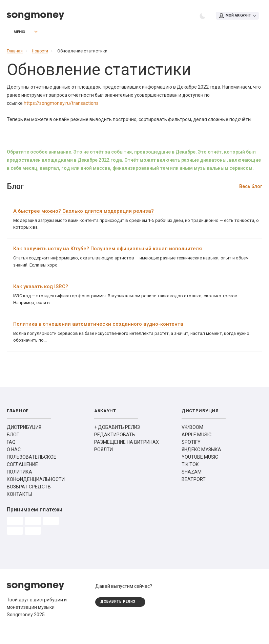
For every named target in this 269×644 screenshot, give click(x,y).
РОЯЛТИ (104, 461)
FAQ (11, 454)
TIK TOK (190, 476)
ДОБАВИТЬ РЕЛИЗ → (122, 614)
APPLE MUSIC (196, 446)
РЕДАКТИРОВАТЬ (115, 446)
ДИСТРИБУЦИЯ (24, 439)
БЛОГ (13, 446)
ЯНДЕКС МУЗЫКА (201, 461)
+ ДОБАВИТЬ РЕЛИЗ (117, 439)
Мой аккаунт (234, 16)
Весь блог (251, 189)
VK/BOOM (192, 439)
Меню (15, 35)
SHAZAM (192, 484)
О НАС (14, 461)
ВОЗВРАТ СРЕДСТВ (29, 499)
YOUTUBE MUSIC (200, 469)
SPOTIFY (191, 454)
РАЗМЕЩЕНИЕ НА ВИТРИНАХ (127, 454)
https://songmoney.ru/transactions (61, 106)
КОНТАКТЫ (19, 506)
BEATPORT (194, 491)
